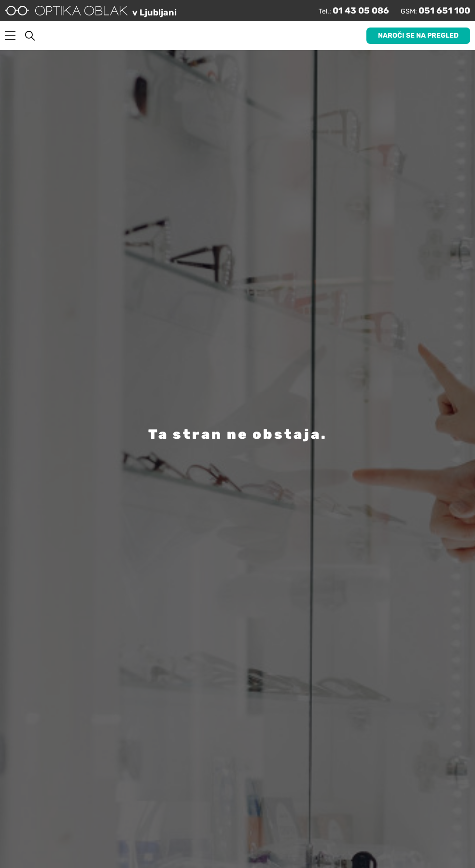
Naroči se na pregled (418, 35)
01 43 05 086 (361, 11)
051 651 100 (444, 11)
